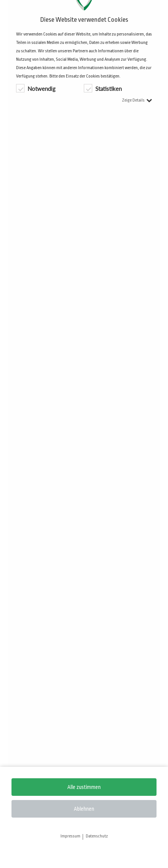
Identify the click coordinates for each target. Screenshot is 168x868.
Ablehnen (84, 809)
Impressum (70, 836)
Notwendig (36, 88)
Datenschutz (97, 836)
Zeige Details (137, 100)
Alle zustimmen (84, 787)
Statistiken (103, 88)
